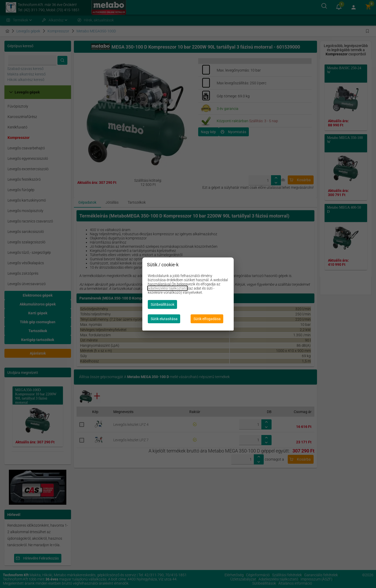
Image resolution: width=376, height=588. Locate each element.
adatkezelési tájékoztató (168, 288)
